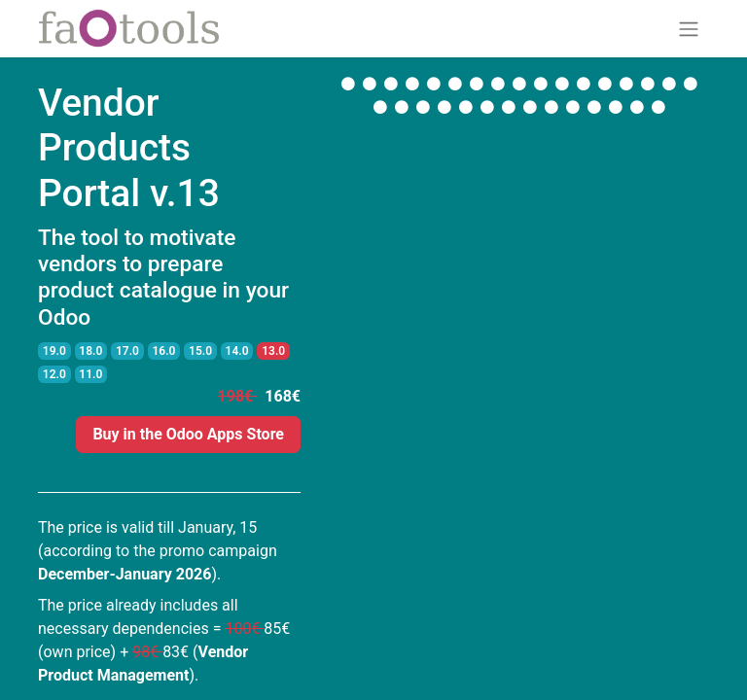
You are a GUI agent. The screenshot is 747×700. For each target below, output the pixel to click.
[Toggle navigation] (689, 29)
